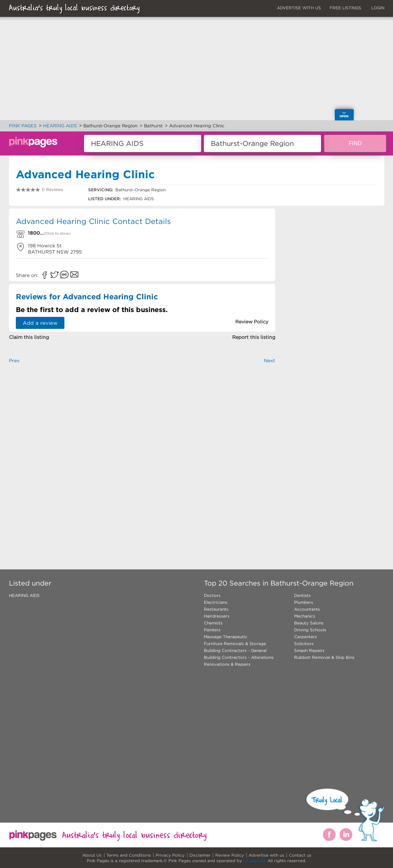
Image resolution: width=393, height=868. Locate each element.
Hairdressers (217, 616)
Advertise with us (266, 855)
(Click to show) (57, 233)
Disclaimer (200, 855)
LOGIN (378, 8)
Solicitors (304, 644)
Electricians (216, 602)
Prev (14, 361)
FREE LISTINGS (345, 8)
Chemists (213, 623)
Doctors (212, 595)
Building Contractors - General (235, 650)
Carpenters (306, 637)
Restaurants (216, 609)
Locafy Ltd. (255, 861)
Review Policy (230, 855)
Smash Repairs (309, 650)
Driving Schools (310, 630)
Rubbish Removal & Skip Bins (324, 657)
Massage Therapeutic (226, 637)
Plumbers (304, 602)
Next (270, 361)
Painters (212, 630)
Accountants (307, 609)
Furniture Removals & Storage (235, 644)
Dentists (302, 595)
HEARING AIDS (24, 595)
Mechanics (305, 616)
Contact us (300, 855)
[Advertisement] (142, 455)
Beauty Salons (309, 623)
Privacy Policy (170, 855)
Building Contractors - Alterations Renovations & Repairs (239, 661)
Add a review (40, 323)
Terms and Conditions (129, 855)
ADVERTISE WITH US (299, 8)
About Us (92, 855)
